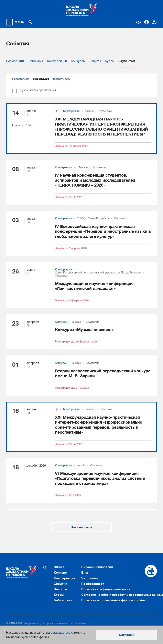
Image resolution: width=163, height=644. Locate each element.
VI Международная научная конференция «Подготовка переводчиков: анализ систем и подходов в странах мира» (100, 479)
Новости (60, 589)
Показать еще (81, 527)
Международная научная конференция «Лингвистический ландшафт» (94, 286)
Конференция (64, 578)
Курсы (110, 61)
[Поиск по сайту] (30, 22)
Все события (15, 61)
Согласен (126, 635)
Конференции (57, 61)
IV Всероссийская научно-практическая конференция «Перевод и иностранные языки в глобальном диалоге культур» (103, 232)
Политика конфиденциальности (106, 589)
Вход (146, 22)
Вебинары (36, 61)
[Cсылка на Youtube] (151, 571)
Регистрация (154, 22)
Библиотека (63, 600)
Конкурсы (78, 61)
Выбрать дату (62, 79)
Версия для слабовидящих (139, 22)
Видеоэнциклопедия (97, 567)
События (61, 584)
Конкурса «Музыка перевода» (85, 330)
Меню (19, 22)
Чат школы (90, 578)
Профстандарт (93, 584)
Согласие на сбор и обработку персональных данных (122, 595)
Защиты (95, 61)
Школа (59, 567)
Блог (85, 573)
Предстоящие (21, 79)
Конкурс (60, 573)
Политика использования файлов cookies (113, 600)
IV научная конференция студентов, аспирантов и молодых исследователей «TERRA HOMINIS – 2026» (95, 180)
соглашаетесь (61, 633)
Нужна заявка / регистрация (34, 90)
